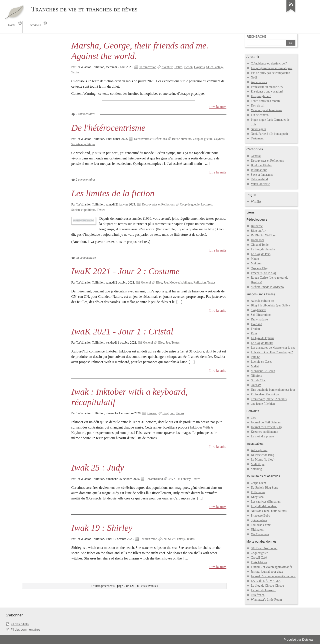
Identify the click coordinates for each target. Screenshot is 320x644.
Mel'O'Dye (258, 464)
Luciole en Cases (262, 362)
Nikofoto (257, 376)
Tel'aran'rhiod (148, 67)
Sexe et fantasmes (262, 175)
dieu (254, 418)
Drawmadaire (259, 319)
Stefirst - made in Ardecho (267, 287)
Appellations (259, 82)
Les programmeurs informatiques (272, 68)
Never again (258, 129)
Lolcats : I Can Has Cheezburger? (272, 352)
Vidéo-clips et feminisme (267, 110)
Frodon (255, 329)
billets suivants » (148, 586)
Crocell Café (259, 558)
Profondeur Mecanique (265, 394)
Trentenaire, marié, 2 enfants (269, 399)
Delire (178, 67)
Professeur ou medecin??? (267, 87)
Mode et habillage (181, 283)
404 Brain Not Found (264, 548)
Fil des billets (20, 624)
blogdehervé (259, 310)
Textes (75, 72)
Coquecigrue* (260, 553)
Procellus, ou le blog (264, 273)
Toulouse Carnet (261, 525)
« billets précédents (102, 586)
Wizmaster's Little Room (266, 600)
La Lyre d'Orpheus (263, 338)
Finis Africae (259, 562)
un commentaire (86, 258)
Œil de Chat (258, 380)
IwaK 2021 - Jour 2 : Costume (126, 271)
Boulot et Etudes (261, 165)
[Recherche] (266, 43)
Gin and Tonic (260, 245)
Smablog (256, 469)
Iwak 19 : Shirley (102, 528)
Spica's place (259, 520)
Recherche (257, 36)
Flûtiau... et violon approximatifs (271, 567)
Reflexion (200, 283)
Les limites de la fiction (113, 193)
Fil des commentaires (25, 630)
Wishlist (256, 202)
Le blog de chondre (263, 249)
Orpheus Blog (260, 268)
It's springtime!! (261, 96)
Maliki (255, 366)
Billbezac (257, 226)
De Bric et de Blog (263, 455)
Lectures (206, 204)
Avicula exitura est (263, 301)
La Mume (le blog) (263, 460)
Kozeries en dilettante (264, 432)
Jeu (166, 283)
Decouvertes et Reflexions (150, 139)
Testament (257, 138)
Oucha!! (256, 385)
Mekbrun (257, 263)
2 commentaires (86, 114)
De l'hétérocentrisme (108, 128)
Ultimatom (258, 530)
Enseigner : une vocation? (267, 92)
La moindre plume (262, 436)
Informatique (259, 170)
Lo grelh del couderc (264, 506)
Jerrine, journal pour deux (267, 572)
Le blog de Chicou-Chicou (267, 586)
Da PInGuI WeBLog (264, 235)
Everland (257, 324)
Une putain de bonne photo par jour (273, 390)
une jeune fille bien (263, 404)
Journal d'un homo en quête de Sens (273, 576)
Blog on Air (258, 231)
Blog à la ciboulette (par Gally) (270, 305)
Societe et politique (83, 144)
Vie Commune (260, 534)
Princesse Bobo (261, 516)
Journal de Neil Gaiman (266, 422)
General (146, 283)
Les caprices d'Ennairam (266, 502)
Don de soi (258, 106)
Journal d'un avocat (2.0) (266, 427)
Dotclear (308, 640)
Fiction (188, 67)
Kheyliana (257, 497)
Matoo (255, 259)
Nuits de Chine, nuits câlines (269, 511)
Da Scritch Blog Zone (265, 488)
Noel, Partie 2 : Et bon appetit (269, 134)
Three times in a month (265, 101)
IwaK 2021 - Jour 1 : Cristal (122, 331)
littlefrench (258, 595)
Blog (159, 283)
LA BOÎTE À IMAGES (266, 581)
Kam (254, 333)
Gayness (200, 67)
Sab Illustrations (261, 315)
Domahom (257, 240)
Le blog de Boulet (262, 343)
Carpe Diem (258, 483)
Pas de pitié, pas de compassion (271, 73)
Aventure (167, 67)
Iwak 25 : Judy (98, 468)
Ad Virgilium (259, 450)
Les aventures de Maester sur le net (273, 348)
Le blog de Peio (261, 254)
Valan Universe (260, 184)
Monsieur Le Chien (263, 371)
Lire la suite (218, 107)
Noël (254, 77)
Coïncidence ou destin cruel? (269, 63)
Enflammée (258, 492)
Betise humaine (182, 139)
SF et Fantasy (215, 67)
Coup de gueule (203, 139)
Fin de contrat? (260, 115)
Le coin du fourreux (263, 590)
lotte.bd (256, 357)
